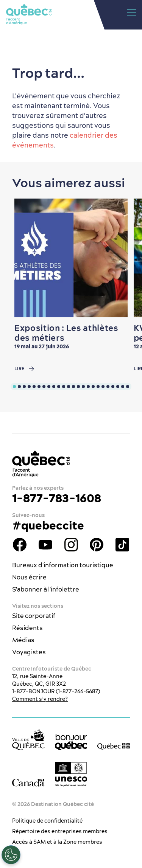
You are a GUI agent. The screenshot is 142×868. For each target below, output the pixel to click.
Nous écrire (29, 577)
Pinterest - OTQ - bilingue (97, 545)
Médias (23, 640)
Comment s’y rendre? (40, 699)
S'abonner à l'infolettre (46, 589)
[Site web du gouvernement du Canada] (28, 782)
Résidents (27, 628)
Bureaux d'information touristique (63, 565)
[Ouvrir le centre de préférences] (11, 855)
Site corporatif (34, 616)
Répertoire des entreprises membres (60, 831)
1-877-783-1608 (57, 498)
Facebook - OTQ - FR (20, 545)
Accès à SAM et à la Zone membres (57, 842)
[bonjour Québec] (71, 742)
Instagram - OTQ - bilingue (71, 545)
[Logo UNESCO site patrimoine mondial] (71, 774)
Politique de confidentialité (47, 821)
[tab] (14, 387)
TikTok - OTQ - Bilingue (122, 545)
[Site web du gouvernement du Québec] (114, 746)
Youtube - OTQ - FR (45, 545)
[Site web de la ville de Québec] (28, 740)
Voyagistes (29, 652)
